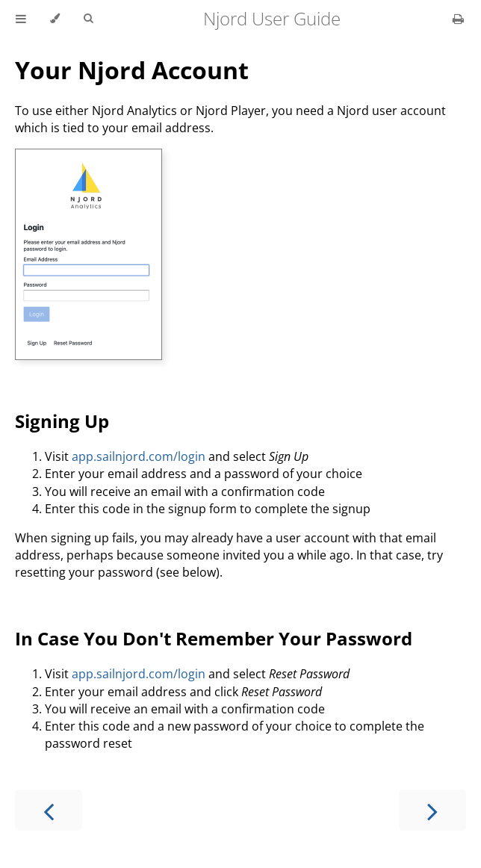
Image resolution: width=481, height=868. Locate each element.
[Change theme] (55, 19)
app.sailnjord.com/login (139, 456)
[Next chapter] (432, 810)
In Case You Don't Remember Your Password (214, 638)
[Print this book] (458, 19)
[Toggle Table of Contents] (21, 19)
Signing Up (62, 421)
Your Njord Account (132, 70)
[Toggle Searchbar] (88, 19)
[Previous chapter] (49, 810)
